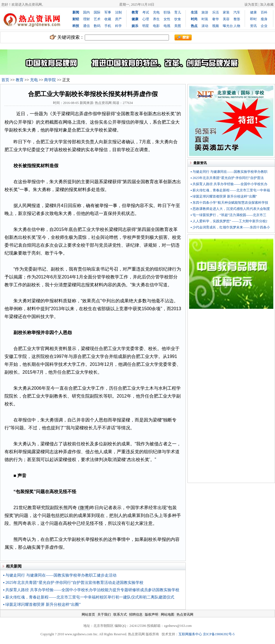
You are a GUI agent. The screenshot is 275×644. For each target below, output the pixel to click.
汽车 (237, 12)
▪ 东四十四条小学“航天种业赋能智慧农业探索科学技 (229, 203)
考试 (146, 12)
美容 (226, 19)
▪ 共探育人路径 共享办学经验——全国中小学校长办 (229, 184)
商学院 (50, 80)
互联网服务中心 (190, 634)
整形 (237, 19)
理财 (86, 19)
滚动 (205, 26)
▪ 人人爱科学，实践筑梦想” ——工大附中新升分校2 (229, 221)
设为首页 (251, 4)
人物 (237, 26)
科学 (118, 26)
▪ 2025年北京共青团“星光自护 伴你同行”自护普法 (227, 178)
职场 (167, 12)
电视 (167, 26)
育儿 (178, 12)
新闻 (76, 12)
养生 (156, 19)
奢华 (216, 19)
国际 (97, 12)
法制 (118, 12)
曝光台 (228, 26)
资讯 (253, 26)
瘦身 (264, 19)
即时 (253, 19)
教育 (20, 80)
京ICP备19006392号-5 (219, 634)
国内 (86, 12)
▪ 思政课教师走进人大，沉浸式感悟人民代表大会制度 (230, 209)
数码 (97, 26)
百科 (264, 12)
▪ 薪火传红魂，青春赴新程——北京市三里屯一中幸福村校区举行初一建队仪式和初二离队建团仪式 (89, 597)
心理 (146, 19)
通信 (86, 26)
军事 (108, 12)
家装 (226, 12)
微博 (84, 508)
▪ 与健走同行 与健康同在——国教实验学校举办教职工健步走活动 (60, 575)
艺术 (97, 19)
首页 (5, 80)
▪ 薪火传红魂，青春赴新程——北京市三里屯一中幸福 (230, 190)
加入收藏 (267, 4)
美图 (178, 26)
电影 (156, 26)
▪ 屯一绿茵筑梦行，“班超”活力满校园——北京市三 (228, 215)
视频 (216, 26)
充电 (156, 12)
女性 (167, 19)
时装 (205, 19)
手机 (108, 26)
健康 (253, 12)
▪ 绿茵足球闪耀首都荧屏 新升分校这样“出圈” (42, 605)
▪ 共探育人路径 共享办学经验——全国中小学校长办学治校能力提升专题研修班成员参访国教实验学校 (91, 590)
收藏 (108, 19)
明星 (146, 26)
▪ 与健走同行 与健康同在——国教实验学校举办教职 (229, 172)
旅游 (205, 12)
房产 (118, 19)
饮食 (178, 19)
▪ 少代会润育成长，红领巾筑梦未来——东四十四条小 (230, 227)
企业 (264, 26)
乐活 (216, 12)
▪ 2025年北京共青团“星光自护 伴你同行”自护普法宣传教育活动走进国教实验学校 (73, 583)
